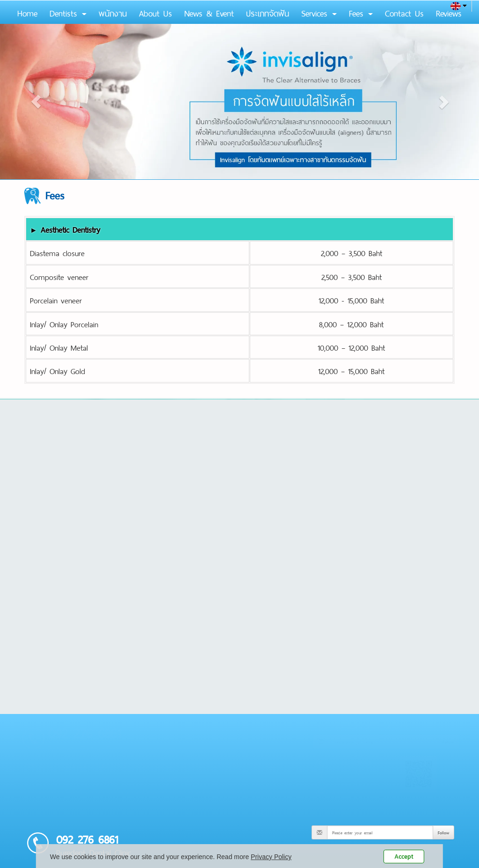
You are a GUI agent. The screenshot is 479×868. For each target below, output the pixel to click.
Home (27, 12)
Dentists (68, 12)
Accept (404, 857)
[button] (36, 102)
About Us (156, 12)
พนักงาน (113, 12)
